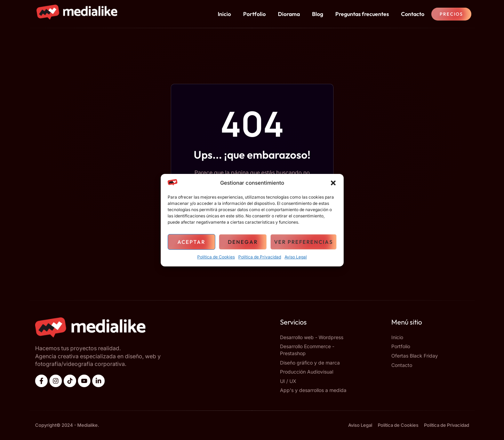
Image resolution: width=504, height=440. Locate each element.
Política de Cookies (216, 257)
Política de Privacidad (260, 257)
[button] (333, 183)
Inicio (224, 14)
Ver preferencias (303, 242)
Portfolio (254, 14)
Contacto (413, 14)
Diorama (289, 14)
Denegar (243, 242)
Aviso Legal (296, 257)
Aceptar (191, 242)
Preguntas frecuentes (362, 14)
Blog (318, 14)
